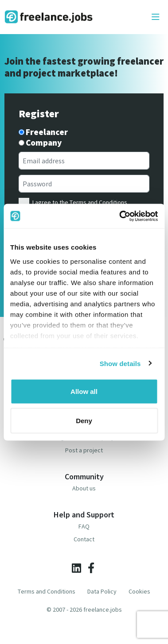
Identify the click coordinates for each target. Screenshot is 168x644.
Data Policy (102, 591)
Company (44, 143)
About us (84, 488)
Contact (84, 539)
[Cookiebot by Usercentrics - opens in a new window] (120, 216)
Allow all (84, 391)
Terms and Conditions (98, 202)
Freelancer (47, 132)
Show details (120, 363)
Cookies (139, 591)
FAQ (84, 526)
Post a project (84, 450)
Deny (84, 420)
